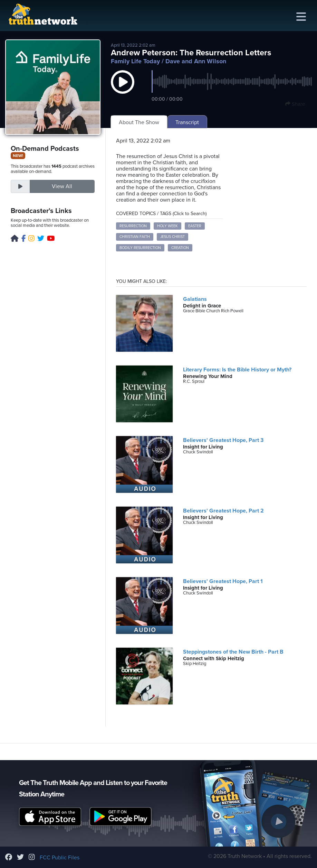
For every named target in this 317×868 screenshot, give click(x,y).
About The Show (139, 122)
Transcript (187, 122)
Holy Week (167, 226)
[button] (123, 89)
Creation (180, 248)
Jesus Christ (172, 237)
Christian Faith (135, 237)
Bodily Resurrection (140, 248)
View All (62, 186)
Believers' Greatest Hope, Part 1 (223, 581)
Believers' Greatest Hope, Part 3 (223, 440)
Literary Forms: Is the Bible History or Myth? (237, 370)
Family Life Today (135, 61)
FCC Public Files (60, 858)
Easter (195, 226)
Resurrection (133, 226)
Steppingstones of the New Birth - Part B (233, 652)
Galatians (195, 299)
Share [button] (295, 104)
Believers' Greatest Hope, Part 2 (223, 511)
